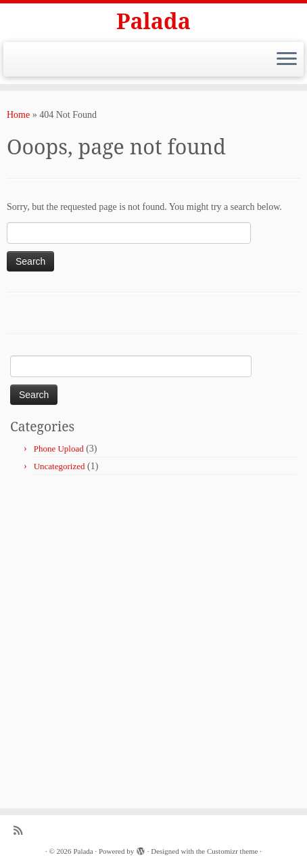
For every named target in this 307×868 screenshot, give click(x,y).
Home (18, 115)
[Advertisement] (153, 636)
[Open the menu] (287, 60)
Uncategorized (60, 466)
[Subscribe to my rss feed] (21, 830)
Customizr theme (232, 851)
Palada (153, 21)
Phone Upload (59, 449)
